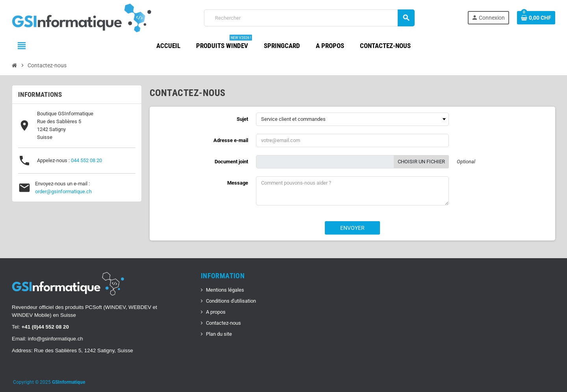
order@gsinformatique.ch (63, 191)
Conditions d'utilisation (231, 301)
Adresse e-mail (231, 140)
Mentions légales (225, 290)
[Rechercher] (309, 18)
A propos (216, 312)
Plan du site (219, 334)
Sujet (242, 119)
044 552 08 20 (86, 160)
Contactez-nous (223, 323)
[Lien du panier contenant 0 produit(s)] (536, 18)
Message (238, 183)
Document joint (231, 162)
